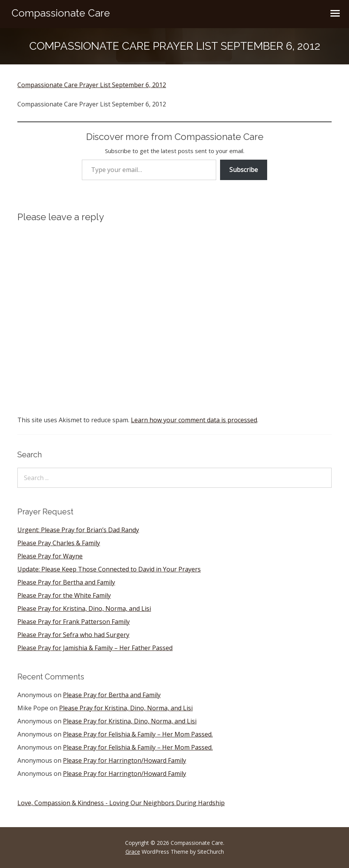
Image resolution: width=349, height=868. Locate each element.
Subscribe (244, 170)
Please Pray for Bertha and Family (66, 582)
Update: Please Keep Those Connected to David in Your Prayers (109, 569)
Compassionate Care (61, 13)
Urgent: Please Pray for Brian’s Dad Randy (78, 530)
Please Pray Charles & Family (59, 543)
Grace (133, 852)
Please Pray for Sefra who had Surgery (73, 635)
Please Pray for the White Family (64, 595)
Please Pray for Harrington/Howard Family (125, 760)
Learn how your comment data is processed (194, 420)
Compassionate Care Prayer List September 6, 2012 (92, 85)
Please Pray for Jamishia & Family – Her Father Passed (95, 648)
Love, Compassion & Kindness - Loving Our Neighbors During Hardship (121, 803)
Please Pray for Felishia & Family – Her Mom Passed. (138, 734)
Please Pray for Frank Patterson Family (74, 622)
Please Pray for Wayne (50, 556)
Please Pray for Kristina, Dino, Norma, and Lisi (84, 608)
